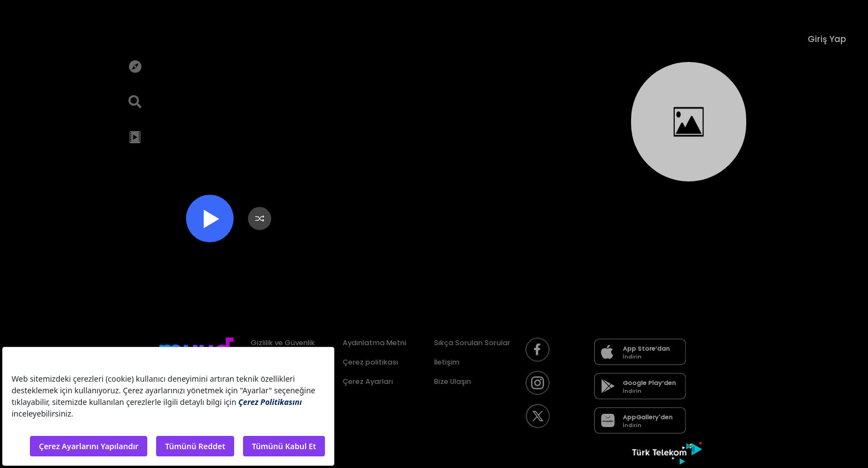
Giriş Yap (827, 39)
